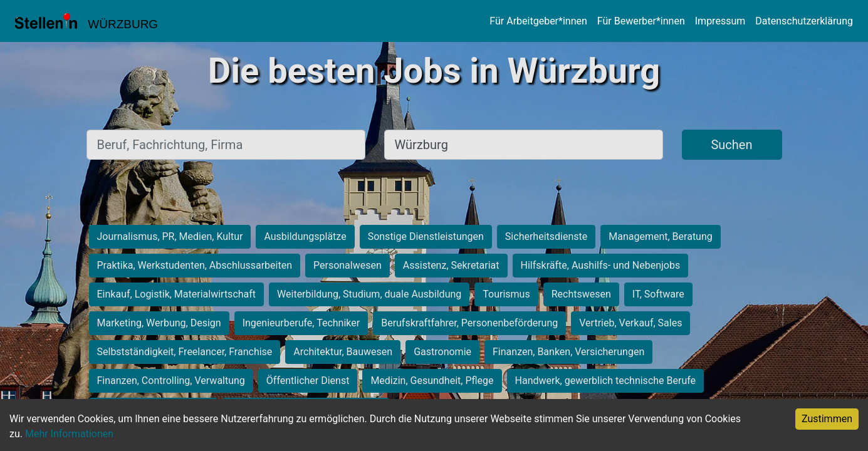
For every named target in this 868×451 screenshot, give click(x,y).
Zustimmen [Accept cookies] (827, 419)
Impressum (720, 21)
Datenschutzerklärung (804, 21)
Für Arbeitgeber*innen (538, 21)
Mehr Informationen (69, 434)
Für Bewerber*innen (641, 21)
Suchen (731, 145)
